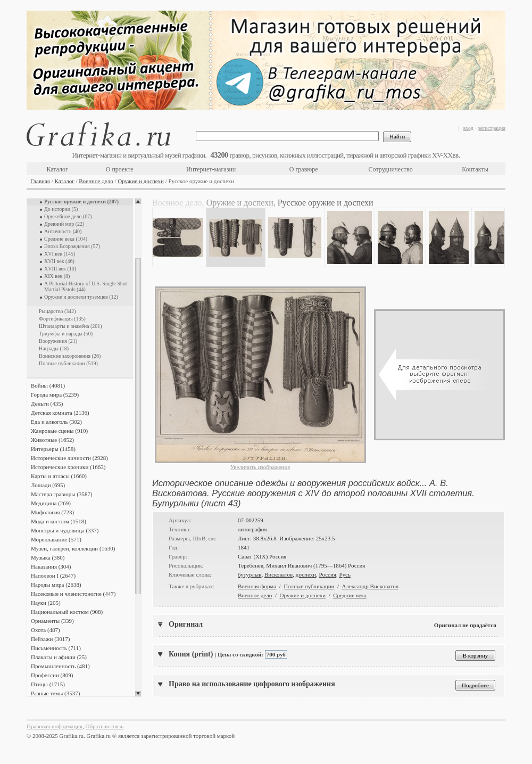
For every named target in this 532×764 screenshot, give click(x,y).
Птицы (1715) (48, 684)
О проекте (120, 169)
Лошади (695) (48, 485)
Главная (40, 181)
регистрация (491, 128)
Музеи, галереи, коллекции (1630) (73, 548)
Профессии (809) (52, 675)
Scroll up (138, 201)
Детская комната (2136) (60, 413)
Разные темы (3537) (55, 693)
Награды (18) (54, 348)
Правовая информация (55, 726)
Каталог (57, 169)
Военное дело (96, 181)
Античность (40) (63, 231)
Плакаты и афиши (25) (59, 657)
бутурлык (250, 574)
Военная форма (257, 586)
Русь (345, 574)
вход (468, 128)
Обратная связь (105, 726)
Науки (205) (46, 603)
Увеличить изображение (260, 467)
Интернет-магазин (211, 169)
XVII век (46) (59, 261)
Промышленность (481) (60, 666)
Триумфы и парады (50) (66, 334)
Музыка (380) (48, 557)
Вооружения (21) (58, 341)
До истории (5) (61, 209)
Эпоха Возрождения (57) (72, 246)
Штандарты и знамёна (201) (70, 326)
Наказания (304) (51, 566)
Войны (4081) (48, 385)
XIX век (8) (57, 276)
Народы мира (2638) (56, 585)
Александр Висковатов (370, 586)
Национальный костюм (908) (67, 612)
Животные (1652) (52, 440)
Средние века (350, 595)
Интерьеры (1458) (53, 449)
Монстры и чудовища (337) (65, 530)
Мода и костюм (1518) (59, 521)
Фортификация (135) (62, 319)
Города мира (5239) (55, 395)
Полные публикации (309, 586)
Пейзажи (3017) (51, 639)
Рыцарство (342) (57, 311)
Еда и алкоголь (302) (56, 422)
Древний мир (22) (64, 224)
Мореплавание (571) (56, 539)
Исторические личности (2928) (69, 458)
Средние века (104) (66, 239)
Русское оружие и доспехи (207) (81, 202)
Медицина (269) (51, 503)
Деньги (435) (47, 404)
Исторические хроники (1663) (68, 467)
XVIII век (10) (60, 269)
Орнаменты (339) (52, 621)
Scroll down (138, 694)
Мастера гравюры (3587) (62, 494)
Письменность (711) (56, 648)
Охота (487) (45, 630)
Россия (328, 574)
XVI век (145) (60, 254)
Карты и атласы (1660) (59, 476)
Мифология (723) (52, 512)
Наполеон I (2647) (53, 576)
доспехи (306, 574)
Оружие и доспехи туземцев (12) (81, 297)
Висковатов (279, 574)
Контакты (475, 169)
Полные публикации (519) (68, 363)
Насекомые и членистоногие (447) (73, 594)
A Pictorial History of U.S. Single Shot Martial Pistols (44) (86, 286)
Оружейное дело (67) (68, 216)
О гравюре (304, 169)
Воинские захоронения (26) (70, 356)
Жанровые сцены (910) (59, 431)
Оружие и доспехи (141, 181)
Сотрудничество (391, 169)
